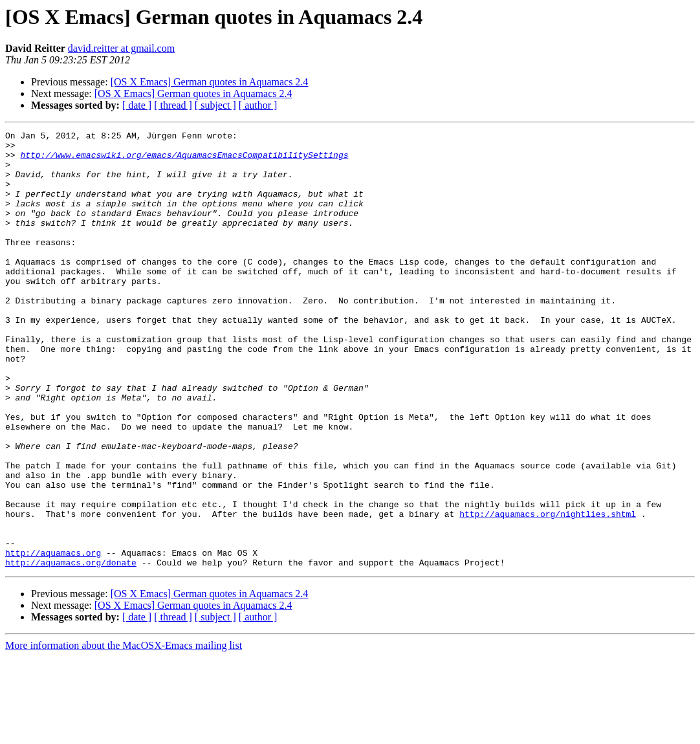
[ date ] (137, 105)
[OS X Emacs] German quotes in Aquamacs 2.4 (210, 82)
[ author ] (258, 105)
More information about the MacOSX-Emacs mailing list (124, 733)
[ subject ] (215, 105)
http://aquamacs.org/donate (71, 650)
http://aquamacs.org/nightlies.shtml (548, 591)
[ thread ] (173, 105)
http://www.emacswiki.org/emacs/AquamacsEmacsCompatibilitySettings (184, 160)
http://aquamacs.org (53, 638)
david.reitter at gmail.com (121, 48)
